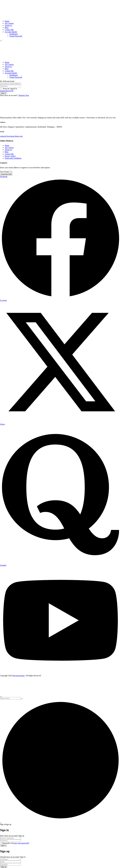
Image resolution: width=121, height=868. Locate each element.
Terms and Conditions (13, 158)
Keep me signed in (10, 89)
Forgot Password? (7, 91)
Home (7, 21)
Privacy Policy (10, 156)
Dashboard (14, 34)
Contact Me (9, 30)
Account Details (11, 32)
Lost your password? (21, 843)
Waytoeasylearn (18, 676)
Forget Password (16, 36)
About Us (8, 25)
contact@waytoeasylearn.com (11, 136)
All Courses (9, 23)
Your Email (5, 172)
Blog (7, 28)
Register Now (24, 95)
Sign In (3, 93)
